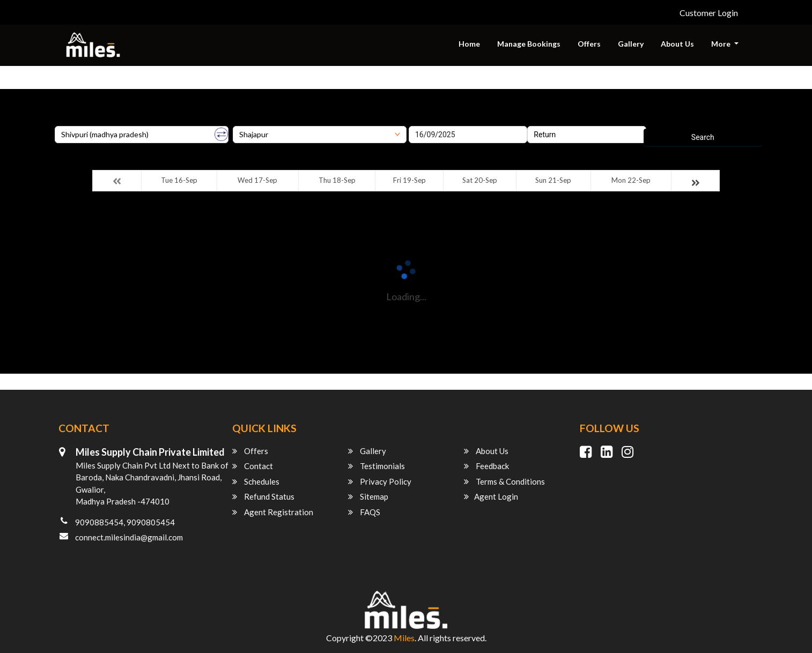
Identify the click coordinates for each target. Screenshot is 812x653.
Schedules (256, 481)
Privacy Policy (380, 481)
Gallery (631, 44)
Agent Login (491, 496)
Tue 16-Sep (179, 180)
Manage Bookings (529, 44)
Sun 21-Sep (553, 180)
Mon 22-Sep (631, 180)
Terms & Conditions (504, 481)
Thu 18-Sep (337, 180)
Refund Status (263, 496)
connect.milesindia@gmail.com (129, 537)
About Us (677, 44)
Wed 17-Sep (257, 180)
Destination (252, 122)
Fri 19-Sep (409, 180)
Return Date (547, 122)
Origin (65, 122)
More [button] (722, 44)
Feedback (486, 466)
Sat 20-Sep (480, 180)
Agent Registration (273, 512)
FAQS (364, 512)
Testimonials (377, 466)
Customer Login (709, 13)
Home (469, 44)
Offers (589, 44)
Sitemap (368, 496)
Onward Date (430, 122)
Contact (253, 466)
